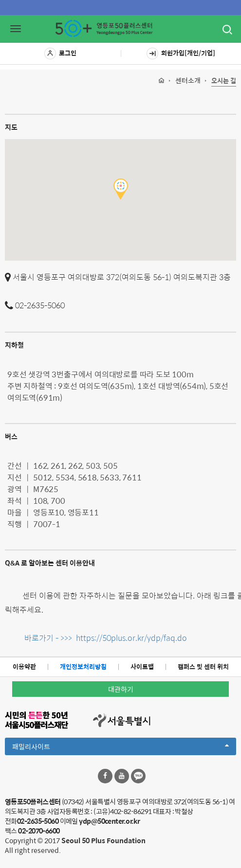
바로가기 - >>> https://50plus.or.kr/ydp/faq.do (105, 638)
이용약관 (24, 666)
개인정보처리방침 (83, 666)
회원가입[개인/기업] (181, 53)
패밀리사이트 (120, 748)
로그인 (60, 53)
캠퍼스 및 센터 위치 (203, 666)
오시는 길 (224, 81)
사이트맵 (142, 666)
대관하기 (121, 689)
